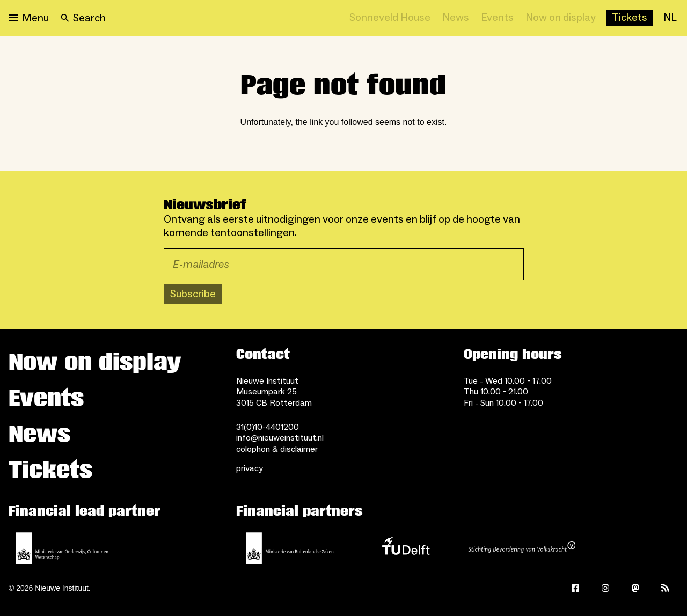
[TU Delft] (406, 548)
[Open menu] (29, 18)
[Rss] (666, 588)
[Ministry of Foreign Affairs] (290, 548)
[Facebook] (575, 588)
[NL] (670, 18)
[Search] (83, 18)
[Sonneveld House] (390, 18)
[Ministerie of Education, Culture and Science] (62, 548)
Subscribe (193, 294)
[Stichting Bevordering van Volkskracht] (522, 548)
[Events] (497, 18)
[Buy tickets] (630, 18)
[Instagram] (605, 588)
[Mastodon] (635, 588)
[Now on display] (561, 18)
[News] (456, 18)
